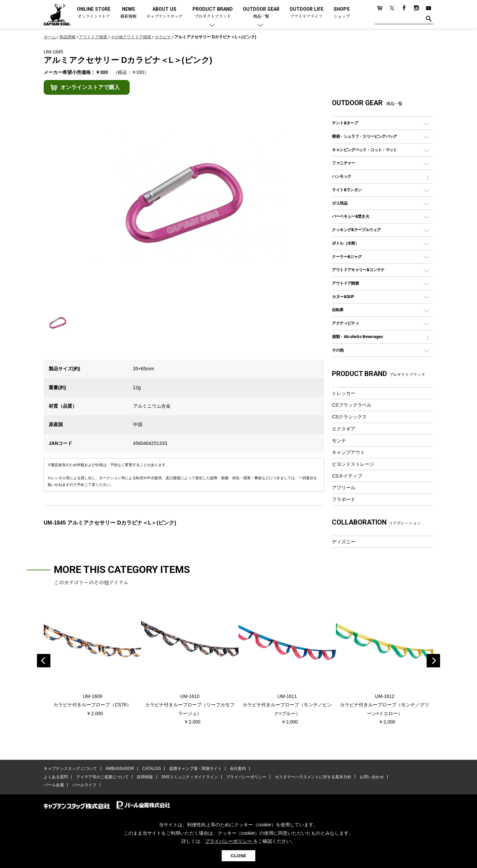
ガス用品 (340, 203)
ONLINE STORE (94, 13)
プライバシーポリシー (246, 777)
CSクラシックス (349, 417)
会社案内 (237, 769)
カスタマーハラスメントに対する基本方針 (312, 777)
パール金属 (54, 785)
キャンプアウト (348, 452)
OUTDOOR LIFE (307, 13)
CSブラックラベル (352, 405)
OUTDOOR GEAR (261, 13)
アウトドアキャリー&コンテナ (358, 270)
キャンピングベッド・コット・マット (364, 150)
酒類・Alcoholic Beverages (357, 337)
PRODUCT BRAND (213, 13)
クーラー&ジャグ (347, 257)
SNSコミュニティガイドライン (189, 777)
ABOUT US (164, 13)
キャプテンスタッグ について (70, 769)
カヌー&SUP (343, 297)
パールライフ (84, 785)
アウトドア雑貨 (345, 283)
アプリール (344, 488)
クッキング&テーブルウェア (356, 230)
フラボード (344, 499)
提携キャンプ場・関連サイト (195, 769)
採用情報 (145, 777)
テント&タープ (345, 123)
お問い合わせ (371, 777)
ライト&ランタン (347, 190)
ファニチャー (343, 163)
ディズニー (344, 542)
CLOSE (238, 856)
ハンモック (341, 176)
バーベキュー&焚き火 (351, 216)
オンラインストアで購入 (90, 87)
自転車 (338, 310)
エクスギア (344, 429)
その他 (338, 350)
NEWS (128, 13)
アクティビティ (345, 323)
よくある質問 (56, 777)
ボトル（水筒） (345, 243)
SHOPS (342, 13)
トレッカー (344, 393)
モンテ (339, 441)
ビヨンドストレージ (353, 464)
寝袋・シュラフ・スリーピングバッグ (364, 136)
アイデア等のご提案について (102, 777)
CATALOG (151, 769)
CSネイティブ (347, 476)
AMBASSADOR (120, 769)
